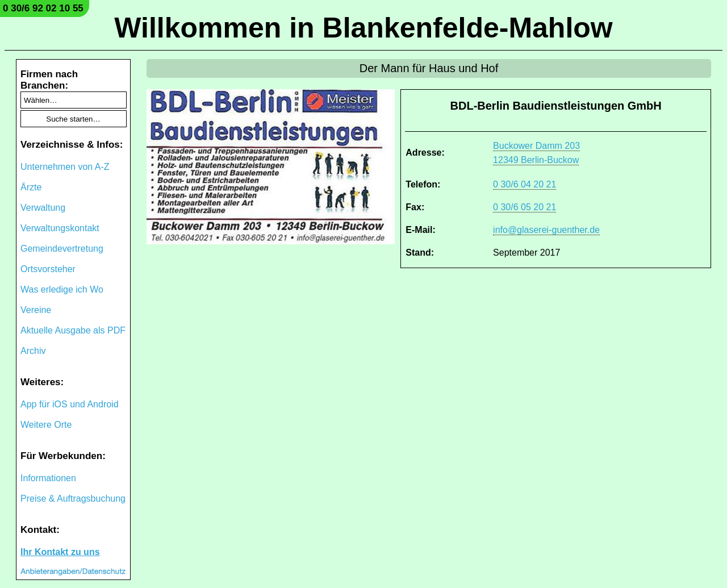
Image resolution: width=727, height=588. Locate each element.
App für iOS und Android (70, 404)
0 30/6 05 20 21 (525, 207)
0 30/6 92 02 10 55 (43, 8)
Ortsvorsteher (48, 269)
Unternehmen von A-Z (65, 167)
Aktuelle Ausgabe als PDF (73, 330)
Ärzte (31, 187)
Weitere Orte (46, 425)
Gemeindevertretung (62, 249)
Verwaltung (43, 208)
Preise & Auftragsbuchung (73, 499)
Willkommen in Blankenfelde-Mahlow (363, 28)
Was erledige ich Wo (62, 289)
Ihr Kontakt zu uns (60, 552)
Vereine (36, 310)
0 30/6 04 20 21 (525, 184)
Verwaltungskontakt (60, 228)
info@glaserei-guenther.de (546, 230)
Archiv (33, 351)
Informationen (48, 478)
